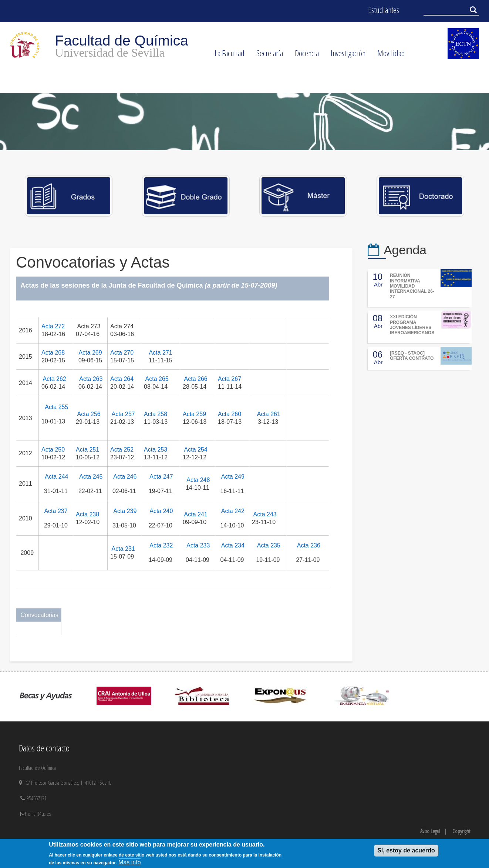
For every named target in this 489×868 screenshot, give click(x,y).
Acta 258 (156, 414)
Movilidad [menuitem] (388, 56)
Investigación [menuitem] (345, 56)
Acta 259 (194, 414)
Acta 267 (230, 379)
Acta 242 (233, 511)
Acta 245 (91, 477)
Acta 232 (161, 545)
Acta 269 (90, 353)
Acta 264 (122, 379)
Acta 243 (265, 514)
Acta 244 (56, 477)
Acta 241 (196, 514)
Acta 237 (56, 511)
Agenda (405, 250)
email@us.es (39, 814)
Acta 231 (123, 549)
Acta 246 (125, 477)
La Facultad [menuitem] (227, 56)
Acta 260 (230, 414)
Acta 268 (53, 353)
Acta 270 (122, 353)
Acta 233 (198, 545)
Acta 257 (123, 414)
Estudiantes (384, 10)
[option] (244, 122)
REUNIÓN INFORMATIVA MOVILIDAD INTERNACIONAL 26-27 (412, 286)
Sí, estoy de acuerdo (406, 850)
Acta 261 (269, 414)
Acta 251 (87, 450)
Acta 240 (161, 511)
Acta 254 (196, 450)
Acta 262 (55, 379)
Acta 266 (196, 379)
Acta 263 (91, 379)
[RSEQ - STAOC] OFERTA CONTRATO (412, 356)
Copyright (461, 831)
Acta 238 (87, 514)
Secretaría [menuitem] (267, 56)
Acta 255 (56, 407)
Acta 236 (309, 545)
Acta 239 (125, 511)
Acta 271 (160, 353)
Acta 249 (233, 477)
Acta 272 (53, 326)
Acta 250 (53, 450)
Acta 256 (89, 414)
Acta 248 (198, 480)
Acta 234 (233, 545)
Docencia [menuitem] (304, 56)
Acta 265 (157, 379)
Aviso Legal (430, 831)
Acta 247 (161, 477)
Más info (129, 862)
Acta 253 (156, 450)
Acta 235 (269, 545)
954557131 (37, 798)
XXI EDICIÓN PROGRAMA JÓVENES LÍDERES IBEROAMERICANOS (412, 325)
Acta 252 (122, 450)
